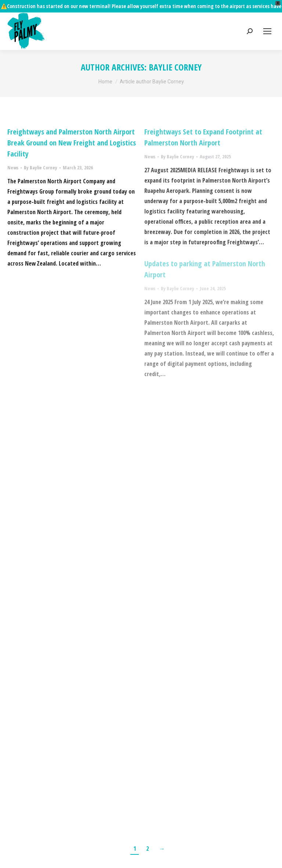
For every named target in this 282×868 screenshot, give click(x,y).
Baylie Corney (175, 55)
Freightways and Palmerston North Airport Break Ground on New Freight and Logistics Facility (72, 130)
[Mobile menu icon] (267, 19)
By (41, 155)
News (13, 155)
